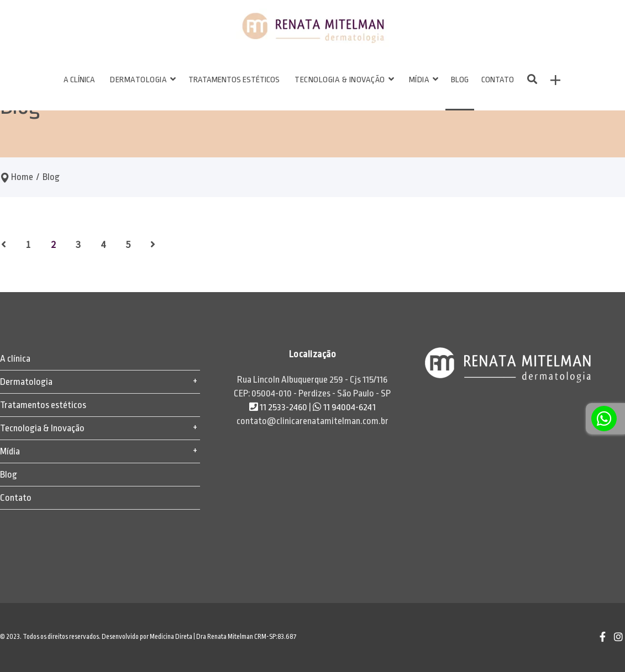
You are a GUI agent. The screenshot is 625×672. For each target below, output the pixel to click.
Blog (9, 475)
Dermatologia (26, 382)
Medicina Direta (171, 637)
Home (22, 177)
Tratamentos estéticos (43, 405)
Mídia (10, 451)
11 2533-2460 (279, 407)
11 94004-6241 (344, 407)
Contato (16, 498)
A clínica (15, 359)
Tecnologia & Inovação (42, 428)
